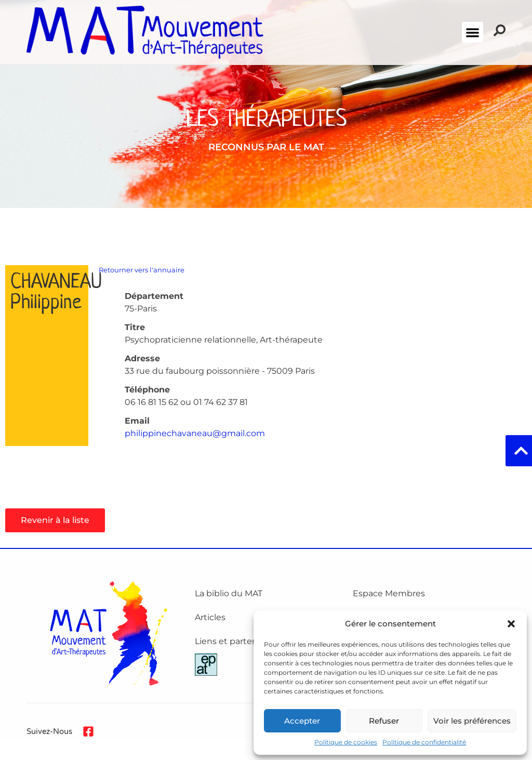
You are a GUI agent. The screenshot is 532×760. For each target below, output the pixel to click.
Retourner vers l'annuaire (142, 270)
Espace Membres (389, 593)
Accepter (302, 721)
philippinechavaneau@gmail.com (195, 433)
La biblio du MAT (229, 593)
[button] (511, 624)
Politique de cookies (346, 742)
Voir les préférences (472, 721)
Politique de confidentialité (424, 742)
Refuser (384, 721)
